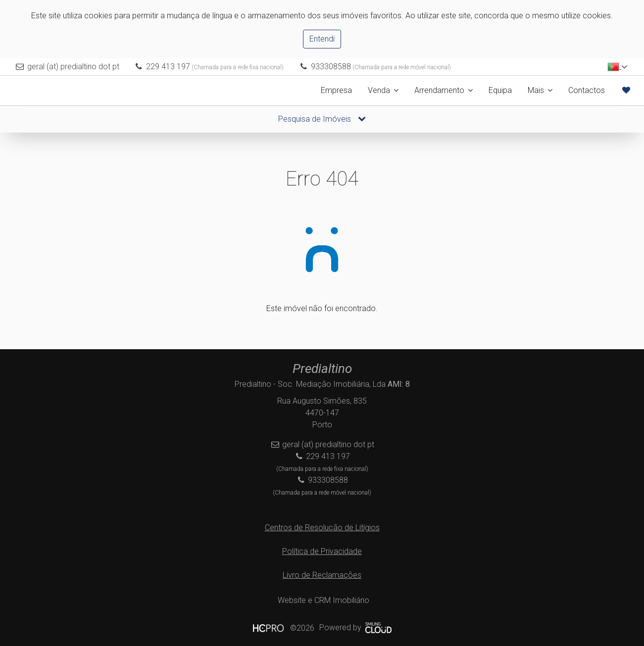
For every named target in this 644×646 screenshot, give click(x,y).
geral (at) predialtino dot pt (73, 67)
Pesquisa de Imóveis (322, 119)
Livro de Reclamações (322, 575)
